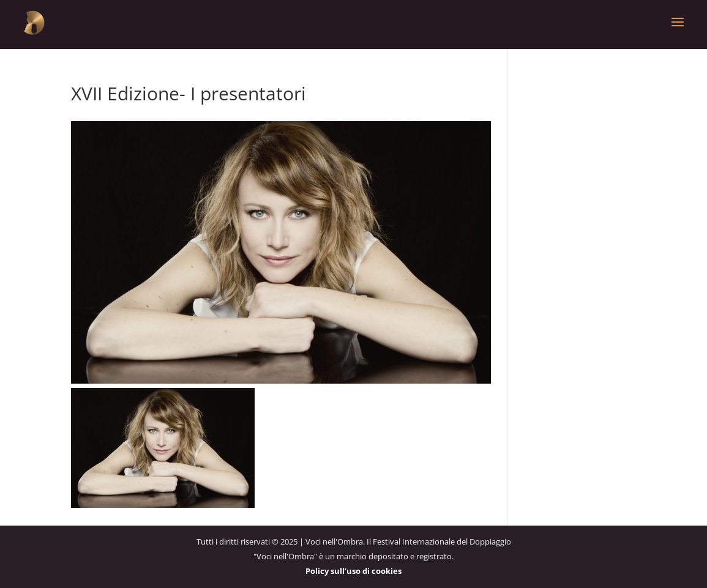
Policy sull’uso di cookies (353, 571)
